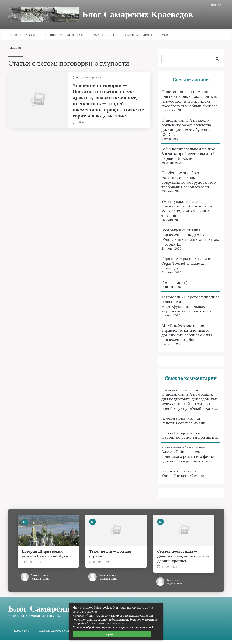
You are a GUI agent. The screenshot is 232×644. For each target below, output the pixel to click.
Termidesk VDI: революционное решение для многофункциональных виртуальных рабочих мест (191, 304)
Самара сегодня (104, 35)
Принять (112, 634)
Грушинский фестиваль (65, 35)
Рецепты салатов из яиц (184, 423)
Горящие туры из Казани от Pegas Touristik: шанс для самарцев (187, 263)
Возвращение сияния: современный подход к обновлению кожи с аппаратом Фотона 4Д (190, 237)
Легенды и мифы (138, 35)
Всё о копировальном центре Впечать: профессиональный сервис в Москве (188, 154)
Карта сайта (22, 631)
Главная (215, 5)
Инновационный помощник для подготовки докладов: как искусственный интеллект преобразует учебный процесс (190, 99)
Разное (165, 35)
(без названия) (174, 282)
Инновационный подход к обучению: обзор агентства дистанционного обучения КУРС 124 (186, 127)
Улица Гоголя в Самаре (183, 475)
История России (24, 35)
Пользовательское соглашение (58, 631)
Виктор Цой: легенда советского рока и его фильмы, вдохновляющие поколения (190, 456)
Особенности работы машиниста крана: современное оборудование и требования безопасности (189, 180)
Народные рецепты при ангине (190, 437)
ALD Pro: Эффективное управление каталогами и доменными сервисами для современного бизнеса (187, 333)
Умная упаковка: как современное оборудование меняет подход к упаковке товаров (187, 208)
